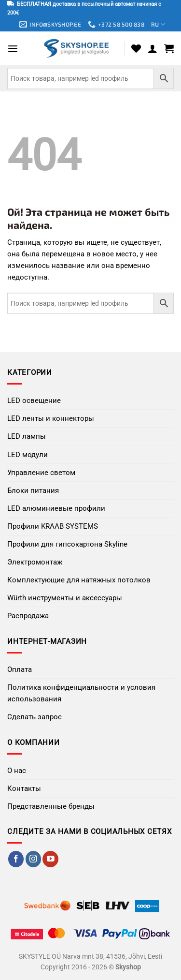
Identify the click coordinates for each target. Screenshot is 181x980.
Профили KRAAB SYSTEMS (53, 526)
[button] (13, 49)
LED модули (28, 455)
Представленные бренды (51, 806)
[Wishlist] (136, 48)
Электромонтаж (35, 562)
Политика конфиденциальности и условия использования (81, 693)
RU (158, 24)
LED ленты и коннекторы (51, 418)
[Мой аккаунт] (153, 48)
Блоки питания (33, 490)
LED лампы (27, 436)
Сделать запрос (35, 717)
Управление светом (41, 473)
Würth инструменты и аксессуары (65, 598)
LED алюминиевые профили (56, 508)
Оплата (20, 669)
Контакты (24, 788)
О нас (17, 771)
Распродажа (28, 616)
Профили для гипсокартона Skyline (67, 544)
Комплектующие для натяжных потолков (79, 580)
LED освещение (34, 401)
